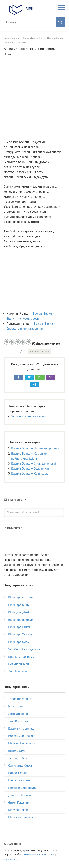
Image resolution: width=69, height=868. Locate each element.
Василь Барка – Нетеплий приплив (35, 448)
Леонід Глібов (18, 758)
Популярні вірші (19, 664)
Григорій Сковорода (22, 788)
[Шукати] (61, 22)
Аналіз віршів (18, 671)
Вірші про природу (21, 620)
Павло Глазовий (19, 780)
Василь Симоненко (21, 729)
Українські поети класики (29, 416)
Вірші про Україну (20, 634)
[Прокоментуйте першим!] (34, 512)
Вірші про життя (19, 627)
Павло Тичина (18, 773)
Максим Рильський (22, 743)
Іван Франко (17, 706)
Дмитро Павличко (21, 795)
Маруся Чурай (18, 810)
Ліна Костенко (18, 721)
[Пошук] (29, 22)
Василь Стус (17, 751)
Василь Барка (40, 352)
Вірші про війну (19, 605)
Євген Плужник (19, 803)
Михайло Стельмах (21, 817)
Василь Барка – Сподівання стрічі (35, 464)
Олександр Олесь (20, 766)
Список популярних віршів (39, 855)
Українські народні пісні (25, 649)
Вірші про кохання (21, 597)
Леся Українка (18, 714)
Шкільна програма (21, 657)
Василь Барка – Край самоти (31, 473)
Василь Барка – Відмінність (31, 469)
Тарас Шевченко (20, 699)
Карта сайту (11, 859)
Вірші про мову (19, 642)
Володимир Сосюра (22, 736)
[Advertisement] (34, 100)
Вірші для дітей (19, 612)
